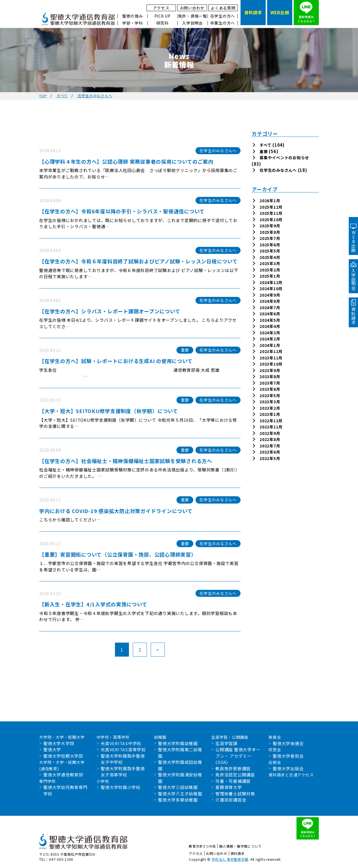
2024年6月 (270, 314)
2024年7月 (270, 307)
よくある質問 (223, 8)
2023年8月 (270, 376)
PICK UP (162, 16)
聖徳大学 (52, 749)
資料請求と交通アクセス (291, 775)
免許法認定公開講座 (235, 775)
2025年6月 (270, 245)
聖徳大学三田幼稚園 (178, 787)
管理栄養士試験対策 (235, 794)
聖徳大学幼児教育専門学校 (65, 790)
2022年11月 (271, 427)
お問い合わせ (192, 8)
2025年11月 (271, 213)
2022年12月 (271, 421)
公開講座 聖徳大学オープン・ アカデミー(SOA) (238, 756)
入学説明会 (192, 23)
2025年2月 (270, 270)
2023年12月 (271, 351)
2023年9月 (270, 370)
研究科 (162, 23)
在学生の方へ (223, 16)
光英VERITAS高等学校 (123, 749)
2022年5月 (270, 458)
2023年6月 (270, 389)
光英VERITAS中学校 (121, 743)
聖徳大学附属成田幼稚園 (180, 765)
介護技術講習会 (231, 800)
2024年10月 (271, 288)
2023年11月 (271, 358)
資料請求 (238, 853)
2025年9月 (270, 226)
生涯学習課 (226, 743)
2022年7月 (270, 446)
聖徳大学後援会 (288, 743)
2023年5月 (270, 395)
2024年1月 (270, 345)
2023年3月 (270, 402)
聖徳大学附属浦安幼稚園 (180, 778)
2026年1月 (270, 201)
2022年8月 (270, 439)
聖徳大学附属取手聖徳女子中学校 (123, 759)
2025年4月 (270, 257)
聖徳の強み (133, 16)
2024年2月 (270, 339)
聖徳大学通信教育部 (63, 775)
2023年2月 (270, 408)
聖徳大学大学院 (59, 743)
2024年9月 (270, 295)
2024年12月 (271, 282)
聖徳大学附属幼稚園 (178, 743)
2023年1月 (270, 414)
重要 (264, 151)
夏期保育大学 (229, 787)
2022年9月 (270, 433)
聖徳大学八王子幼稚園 (180, 794)
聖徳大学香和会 (288, 756)
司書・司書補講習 (233, 781)
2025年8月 (270, 232)
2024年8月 (270, 301)
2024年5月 (270, 320)
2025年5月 (270, 251)
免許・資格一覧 (193, 16)
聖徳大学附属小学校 (121, 787)
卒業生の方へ (223, 23)
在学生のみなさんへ (278, 170)
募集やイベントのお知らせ (284, 158)
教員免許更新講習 (233, 768)
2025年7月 (270, 238)
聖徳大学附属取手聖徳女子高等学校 (123, 772)
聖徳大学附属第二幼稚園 (180, 753)
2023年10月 (271, 364)
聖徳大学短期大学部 (63, 756)
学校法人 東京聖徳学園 (230, 859)
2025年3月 (270, 263)
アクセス (161, 8)
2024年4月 (270, 326)
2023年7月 (270, 383)
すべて (265, 145)
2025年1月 (270, 276)
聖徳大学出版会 (288, 768)
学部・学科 (133, 23)
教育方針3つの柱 (202, 846)
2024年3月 (270, 333)
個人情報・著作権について (240, 846)
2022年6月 (270, 452)
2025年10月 (271, 220)
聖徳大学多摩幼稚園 (178, 800)
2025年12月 (271, 207)
